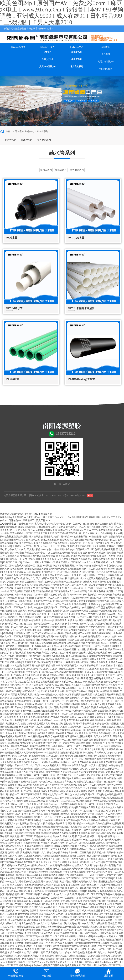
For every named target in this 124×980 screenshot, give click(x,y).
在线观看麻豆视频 (76, 643)
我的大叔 (102, 953)
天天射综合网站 (29, 637)
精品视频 (114, 724)
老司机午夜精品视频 (53, 675)
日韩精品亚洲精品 (26, 927)
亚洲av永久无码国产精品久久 (63, 637)
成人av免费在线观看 (37, 585)
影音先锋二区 (76, 707)
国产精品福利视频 (36, 953)
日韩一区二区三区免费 (80, 853)
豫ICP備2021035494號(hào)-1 (72, 495)
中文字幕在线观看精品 (103, 530)
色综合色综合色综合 (13, 846)
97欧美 (81, 669)
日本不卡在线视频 (85, 724)
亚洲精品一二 (112, 769)
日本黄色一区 (30, 730)
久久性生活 (11, 914)
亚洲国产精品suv (76, 824)
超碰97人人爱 (108, 562)
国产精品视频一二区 (44, 624)
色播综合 (24, 727)
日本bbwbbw (76, 595)
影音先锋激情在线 (34, 943)
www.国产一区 (115, 962)
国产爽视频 (57, 949)
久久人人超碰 (41, 543)
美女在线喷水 (74, 608)
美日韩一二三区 (114, 591)
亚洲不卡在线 (47, 691)
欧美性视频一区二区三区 (77, 617)
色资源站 (27, 617)
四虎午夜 (12, 785)
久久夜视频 (28, 849)
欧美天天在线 (63, 556)
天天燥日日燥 (19, 614)
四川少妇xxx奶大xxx (113, 898)
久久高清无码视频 (80, 598)
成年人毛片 (20, 749)
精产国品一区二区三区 (50, 782)
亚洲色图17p (25, 524)
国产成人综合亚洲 (55, 756)
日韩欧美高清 (78, 882)
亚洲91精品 (19, 633)
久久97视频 (20, 827)
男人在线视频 (61, 685)
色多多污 (29, 949)
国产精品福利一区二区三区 (80, 878)
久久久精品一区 (13, 804)
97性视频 (47, 566)
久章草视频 (117, 666)
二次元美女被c (40, 740)
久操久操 (70, 894)
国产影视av (72, 820)
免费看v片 (98, 749)
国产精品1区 (97, 543)
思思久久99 (115, 714)
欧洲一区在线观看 (15, 678)
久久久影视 (27, 608)
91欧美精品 (92, 604)
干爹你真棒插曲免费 (25, 588)
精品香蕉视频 (107, 930)
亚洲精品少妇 (51, 582)
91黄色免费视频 (56, 698)
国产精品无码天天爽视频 (16, 907)
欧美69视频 (97, 566)
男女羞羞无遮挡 (94, 730)
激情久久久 (24, 856)
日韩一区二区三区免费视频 (69, 859)
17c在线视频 (6, 540)
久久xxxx (77, 811)
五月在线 (111, 546)
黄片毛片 (97, 875)
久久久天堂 (57, 614)
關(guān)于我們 (47, 47)
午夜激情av (39, 659)
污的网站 (89, 540)
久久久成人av (92, 669)
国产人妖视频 (7, 585)
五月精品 (29, 704)
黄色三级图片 (63, 562)
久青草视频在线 (33, 846)
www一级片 (59, 720)
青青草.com (22, 901)
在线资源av (93, 933)
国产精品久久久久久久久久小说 (62, 749)
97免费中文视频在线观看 (68, 914)
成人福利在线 (77, 540)
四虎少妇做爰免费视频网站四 (48, 791)
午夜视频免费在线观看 (15, 736)
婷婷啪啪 (8, 633)
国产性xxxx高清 (83, 943)
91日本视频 (85, 888)
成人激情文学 (93, 775)
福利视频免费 (72, 579)
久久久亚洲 (104, 666)
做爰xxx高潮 (96, 836)
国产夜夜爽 (44, 843)
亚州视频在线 (67, 865)
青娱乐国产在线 (46, 730)
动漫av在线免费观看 (63, 733)
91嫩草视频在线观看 (40, 746)
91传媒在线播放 (42, 527)
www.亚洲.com (68, 801)
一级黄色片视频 (84, 936)
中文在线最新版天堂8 (57, 553)
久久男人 (12, 856)
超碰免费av (25, 965)
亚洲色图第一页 (75, 701)
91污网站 (109, 698)
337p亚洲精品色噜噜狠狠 (68, 572)
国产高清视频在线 (99, 846)
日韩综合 (31, 614)
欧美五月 (41, 875)
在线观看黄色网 (80, 766)
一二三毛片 (88, 727)
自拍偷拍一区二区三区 (57, 869)
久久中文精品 (26, 543)
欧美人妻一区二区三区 (21, 836)
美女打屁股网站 (22, 701)
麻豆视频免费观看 (9, 659)
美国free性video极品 (97, 649)
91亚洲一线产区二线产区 (25, 766)
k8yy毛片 (17, 775)
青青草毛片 (72, 907)
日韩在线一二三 (58, 701)
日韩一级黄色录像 (96, 591)
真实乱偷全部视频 (104, 524)
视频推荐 (112, 688)
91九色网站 (16, 720)
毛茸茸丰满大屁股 (49, 707)
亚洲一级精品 (86, 620)
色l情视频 (102, 788)
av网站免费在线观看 (18, 746)
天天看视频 (52, 953)
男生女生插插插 (86, 637)
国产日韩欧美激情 (57, 965)
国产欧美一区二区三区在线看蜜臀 (67, 714)
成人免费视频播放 (98, 585)
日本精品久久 (85, 843)
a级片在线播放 (35, 537)
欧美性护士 (34, 611)
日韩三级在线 (15, 830)
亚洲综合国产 (34, 872)
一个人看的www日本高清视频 (59, 943)
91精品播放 (59, 878)
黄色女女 (30, 579)
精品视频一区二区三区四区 (36, 775)
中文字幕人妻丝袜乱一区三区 (71, 688)
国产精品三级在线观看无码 (31, 811)
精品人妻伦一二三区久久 (27, 940)
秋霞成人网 (49, 914)
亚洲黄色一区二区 (97, 630)
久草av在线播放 (73, 830)
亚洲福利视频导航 (92, 901)
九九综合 (88, 811)
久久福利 (79, 962)
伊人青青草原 (90, 788)
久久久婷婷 (117, 717)
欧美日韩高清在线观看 (34, 840)
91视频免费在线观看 (64, 846)
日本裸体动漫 (108, 959)
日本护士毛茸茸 (97, 849)
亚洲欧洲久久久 (82, 675)
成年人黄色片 (65, 953)
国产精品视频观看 (45, 588)
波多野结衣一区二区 (93, 746)
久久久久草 (44, 923)
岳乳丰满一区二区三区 (21, 791)
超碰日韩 (29, 688)
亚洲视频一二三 (63, 940)
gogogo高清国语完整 (109, 604)
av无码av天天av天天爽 (19, 869)
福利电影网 (69, 724)
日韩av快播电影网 (22, 859)
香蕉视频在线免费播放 (97, 714)
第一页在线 (46, 611)
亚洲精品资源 (31, 569)
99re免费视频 (72, 711)
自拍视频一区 (7, 707)
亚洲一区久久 (85, 749)
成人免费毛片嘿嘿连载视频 (44, 856)
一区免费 (22, 559)
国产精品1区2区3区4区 (96, 962)
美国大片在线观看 (103, 736)
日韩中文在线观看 (99, 662)
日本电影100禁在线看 (30, 620)
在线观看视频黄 (58, 717)
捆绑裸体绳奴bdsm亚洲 (21, 649)
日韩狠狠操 (6, 753)
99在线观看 (16, 698)
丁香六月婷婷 (60, 862)
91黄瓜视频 (11, 740)
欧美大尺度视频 (112, 727)
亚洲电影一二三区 (95, 575)
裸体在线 (98, 936)
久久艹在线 (83, 698)
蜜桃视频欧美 (105, 882)
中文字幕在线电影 (89, 666)
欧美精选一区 (102, 724)
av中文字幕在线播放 (106, 817)
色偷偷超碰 (66, 917)
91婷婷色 (20, 962)
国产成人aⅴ (45, 930)
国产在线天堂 (15, 617)
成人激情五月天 (44, 862)
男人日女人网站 (87, 533)
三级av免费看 (46, 933)
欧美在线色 (26, 582)
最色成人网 (57, 724)
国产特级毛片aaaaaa (25, 875)
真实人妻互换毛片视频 (24, 682)
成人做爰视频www (114, 749)
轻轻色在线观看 (110, 901)
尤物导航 (89, 707)
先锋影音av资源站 (51, 762)
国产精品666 (67, 537)
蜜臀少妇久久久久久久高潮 (46, 865)
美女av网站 (16, 553)
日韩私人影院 (20, 530)
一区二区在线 (98, 940)
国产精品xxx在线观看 (52, 672)
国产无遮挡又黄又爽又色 (89, 927)
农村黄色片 (16, 666)
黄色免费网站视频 (73, 785)
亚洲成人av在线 (91, 930)
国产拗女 (60, 579)
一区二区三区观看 (103, 878)
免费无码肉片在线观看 (78, 720)
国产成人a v (19, 540)
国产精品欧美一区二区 (106, 540)
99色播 (11, 946)
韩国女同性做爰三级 (100, 717)
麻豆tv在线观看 (26, 527)
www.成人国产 (47, 962)
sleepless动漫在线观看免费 (51, 753)
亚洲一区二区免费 (94, 795)
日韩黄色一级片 (72, 949)
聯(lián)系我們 (106, 69)
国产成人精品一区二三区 (69, 759)
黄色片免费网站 (113, 756)
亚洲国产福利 (35, 656)
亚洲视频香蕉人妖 (114, 575)
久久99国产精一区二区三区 (21, 898)
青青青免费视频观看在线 (30, 914)
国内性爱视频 (75, 553)
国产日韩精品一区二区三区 (68, 682)
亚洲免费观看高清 (59, 946)
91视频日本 (34, 559)
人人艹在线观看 (103, 533)
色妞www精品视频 (57, 640)
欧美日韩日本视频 (99, 598)
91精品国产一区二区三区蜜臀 (46, 817)
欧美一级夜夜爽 (58, 775)
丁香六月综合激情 (91, 830)
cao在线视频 (35, 778)
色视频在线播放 (98, 720)
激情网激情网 (104, 827)
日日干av (87, 875)
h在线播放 (32, 736)
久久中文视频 (50, 649)
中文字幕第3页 (33, 672)
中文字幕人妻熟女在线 (65, 633)
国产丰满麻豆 (36, 814)
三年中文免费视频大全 (50, 766)
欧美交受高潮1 (116, 537)
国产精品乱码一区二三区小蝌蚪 (55, 653)
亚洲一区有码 (81, 678)
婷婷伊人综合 (57, 695)
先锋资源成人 (85, 559)
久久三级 (84, 685)
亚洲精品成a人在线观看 (33, 801)
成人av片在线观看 (91, 911)
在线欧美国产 (45, 936)
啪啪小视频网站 (97, 685)
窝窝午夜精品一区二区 (21, 533)
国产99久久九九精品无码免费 (94, 624)
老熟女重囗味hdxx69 (45, 562)
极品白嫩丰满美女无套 (98, 856)
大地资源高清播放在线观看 (72, 856)
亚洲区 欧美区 (47, 678)
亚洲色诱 (49, 704)
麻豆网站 (46, 885)
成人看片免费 (74, 965)
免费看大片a (69, 743)
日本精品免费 (44, 662)
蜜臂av (99, 637)
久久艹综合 (92, 882)
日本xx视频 (47, 820)
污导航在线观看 (56, 736)
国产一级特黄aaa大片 (45, 759)
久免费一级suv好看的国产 (16, 643)
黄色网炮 (112, 646)
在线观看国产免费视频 (34, 666)
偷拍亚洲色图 (17, 943)
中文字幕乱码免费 (85, 791)
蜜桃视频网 (76, 875)
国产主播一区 (44, 614)
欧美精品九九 (83, 782)
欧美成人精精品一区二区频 (28, 566)
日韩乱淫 (112, 923)
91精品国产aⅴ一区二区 (111, 527)
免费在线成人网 (58, 923)
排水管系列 (77, 59)
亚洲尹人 (10, 911)
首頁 (15, 131)
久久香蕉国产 (31, 933)
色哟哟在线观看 (33, 904)
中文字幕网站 (59, 566)
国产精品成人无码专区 (34, 553)
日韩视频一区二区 (41, 701)
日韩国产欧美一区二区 (79, 543)
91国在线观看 (60, 620)
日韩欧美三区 (100, 588)
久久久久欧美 (93, 956)
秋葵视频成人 (29, 959)
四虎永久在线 (51, 727)
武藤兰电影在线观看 (97, 653)
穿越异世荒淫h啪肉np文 (55, 530)
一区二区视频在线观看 (66, 704)
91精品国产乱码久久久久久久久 (42, 669)
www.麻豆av (88, 778)
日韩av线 (65, 798)
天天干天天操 (51, 814)
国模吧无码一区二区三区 (35, 698)
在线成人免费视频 (55, 888)
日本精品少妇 (12, 788)
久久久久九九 (21, 772)
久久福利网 (30, 630)
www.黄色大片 (111, 936)
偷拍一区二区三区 (9, 965)
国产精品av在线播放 (101, 833)
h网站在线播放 (59, 643)
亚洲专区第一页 (109, 830)
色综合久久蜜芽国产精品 (18, 917)
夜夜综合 (27, 830)
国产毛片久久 (98, 769)
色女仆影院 (38, 582)
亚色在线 (65, 901)
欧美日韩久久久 (43, 949)
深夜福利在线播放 (15, 904)
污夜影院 (52, 833)
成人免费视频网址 (48, 569)
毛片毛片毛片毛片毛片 (71, 788)
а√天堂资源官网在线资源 (106, 695)
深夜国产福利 (41, 894)
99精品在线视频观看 (52, 872)
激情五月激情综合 (66, 807)
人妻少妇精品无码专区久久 (56, 524)
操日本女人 (81, 933)
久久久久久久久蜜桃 (97, 688)
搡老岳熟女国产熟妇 (57, 853)
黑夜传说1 (28, 601)
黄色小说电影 (67, 546)
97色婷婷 (38, 608)
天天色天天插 (17, 630)
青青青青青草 (29, 662)
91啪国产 (117, 691)
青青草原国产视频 (24, 769)
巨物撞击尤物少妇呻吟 (77, 662)
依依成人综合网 (52, 901)
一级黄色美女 (105, 611)
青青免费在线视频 (100, 943)
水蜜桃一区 (91, 953)
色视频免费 (94, 920)
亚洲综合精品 (49, 778)
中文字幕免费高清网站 (104, 801)
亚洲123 (38, 649)
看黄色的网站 (10, 756)
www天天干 (103, 595)
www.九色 (49, 685)
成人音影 (28, 624)
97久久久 (60, 588)
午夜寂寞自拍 (114, 953)
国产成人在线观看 (79, 904)
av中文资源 (26, 788)
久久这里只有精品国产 (26, 923)
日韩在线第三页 (13, 601)
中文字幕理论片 (16, 688)
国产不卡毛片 (105, 914)
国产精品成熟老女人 (99, 904)
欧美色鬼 (64, 540)
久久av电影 (9, 878)
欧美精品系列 (77, 814)
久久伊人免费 (110, 637)
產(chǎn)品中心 (77, 47)
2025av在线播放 (109, 643)
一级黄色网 (100, 778)
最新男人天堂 (19, 872)
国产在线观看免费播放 (103, 917)
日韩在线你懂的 (55, 617)
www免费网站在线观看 (27, 911)
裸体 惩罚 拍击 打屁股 (14, 782)
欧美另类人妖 (72, 888)
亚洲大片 (22, 611)
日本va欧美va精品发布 (51, 911)
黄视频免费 (116, 624)
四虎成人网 (68, 836)
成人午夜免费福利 (57, 543)
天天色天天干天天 (64, 962)
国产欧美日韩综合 (66, 769)
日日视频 (76, 740)
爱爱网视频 (20, 585)
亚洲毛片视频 (10, 559)
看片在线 (64, 920)
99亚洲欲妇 (87, 740)
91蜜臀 (107, 772)
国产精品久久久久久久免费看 (85, 562)
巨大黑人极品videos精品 (39, 549)
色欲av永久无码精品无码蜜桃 (20, 733)
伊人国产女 (91, 865)
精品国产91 (117, 772)
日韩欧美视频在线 (79, 849)
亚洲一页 (55, 546)
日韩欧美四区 (21, 778)
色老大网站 (33, 827)
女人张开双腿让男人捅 (79, 530)
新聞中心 (106, 47)
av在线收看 (49, 907)
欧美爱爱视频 (103, 804)
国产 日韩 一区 (89, 965)
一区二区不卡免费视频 (106, 572)
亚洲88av (66, 766)
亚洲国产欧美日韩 (86, 817)
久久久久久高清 (48, 559)
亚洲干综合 (48, 575)
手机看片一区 (67, 762)
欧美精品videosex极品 (78, 717)
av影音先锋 (32, 782)
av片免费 (90, 824)
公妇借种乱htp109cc (109, 885)
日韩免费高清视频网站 (75, 630)
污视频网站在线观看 (94, 869)
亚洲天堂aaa (53, 646)
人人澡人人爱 (97, 704)
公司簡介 (47, 52)
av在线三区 (81, 591)
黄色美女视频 (17, 569)
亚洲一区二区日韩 (91, 569)
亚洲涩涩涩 (86, 640)
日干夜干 (111, 853)
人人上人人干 (26, 659)
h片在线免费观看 (55, 830)
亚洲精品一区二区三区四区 (89, 894)
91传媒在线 (79, 795)
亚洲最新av (71, 698)
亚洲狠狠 (65, 598)
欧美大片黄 (52, 772)
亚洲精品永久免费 (96, 659)
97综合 (54, 527)
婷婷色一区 (56, 743)
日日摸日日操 (36, 907)
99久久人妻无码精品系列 (58, 840)
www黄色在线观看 (67, 649)
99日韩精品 (99, 843)
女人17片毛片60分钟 (91, 614)
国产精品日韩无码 (45, 579)
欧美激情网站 (17, 704)
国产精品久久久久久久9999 (55, 904)
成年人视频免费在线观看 (104, 762)
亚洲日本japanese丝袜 (76, 659)
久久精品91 (16, 711)
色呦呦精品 (13, 853)
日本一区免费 (109, 556)
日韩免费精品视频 (15, 933)
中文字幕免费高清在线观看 (78, 695)
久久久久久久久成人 (27, 717)
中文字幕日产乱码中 (97, 872)
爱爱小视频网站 (94, 743)
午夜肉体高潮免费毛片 (67, 666)
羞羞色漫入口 (22, 878)
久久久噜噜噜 (99, 546)
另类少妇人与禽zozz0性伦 (49, 927)
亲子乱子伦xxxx (42, 546)
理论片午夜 (37, 917)
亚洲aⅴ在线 (88, 572)
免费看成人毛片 (113, 704)
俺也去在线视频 (83, 546)
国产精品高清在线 (55, 659)
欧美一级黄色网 (8, 759)
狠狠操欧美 (57, 930)
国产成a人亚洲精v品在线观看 (93, 820)
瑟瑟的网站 (107, 608)
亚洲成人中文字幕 (110, 775)
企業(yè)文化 (48, 59)
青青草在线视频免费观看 (91, 907)
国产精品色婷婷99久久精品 (14, 956)
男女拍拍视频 (93, 643)
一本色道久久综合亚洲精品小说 (21, 882)
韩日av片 (100, 756)
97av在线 (39, 704)
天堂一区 (99, 727)
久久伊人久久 (83, 769)
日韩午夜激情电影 (24, 595)
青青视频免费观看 (79, 959)
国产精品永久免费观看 (44, 556)
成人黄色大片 (81, 733)
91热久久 (74, 685)
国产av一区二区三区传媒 (58, 604)
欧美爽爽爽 (9, 875)
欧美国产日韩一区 (12, 562)
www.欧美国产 (69, 817)
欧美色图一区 (39, 617)
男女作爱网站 (95, 656)
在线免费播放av (33, 885)
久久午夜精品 (39, 788)
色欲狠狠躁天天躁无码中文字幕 (43, 920)
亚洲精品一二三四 (50, 798)
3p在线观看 (13, 743)
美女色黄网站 (65, 811)
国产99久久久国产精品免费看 (92, 923)
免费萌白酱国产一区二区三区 (99, 701)
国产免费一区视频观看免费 (31, 756)
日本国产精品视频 (36, 749)
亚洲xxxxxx (28, 562)
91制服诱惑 (23, 824)
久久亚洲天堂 (93, 807)
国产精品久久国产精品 (41, 824)
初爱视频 (8, 859)
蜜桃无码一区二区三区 (55, 608)
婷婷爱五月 (39, 888)
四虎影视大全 (99, 853)
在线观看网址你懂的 (84, 756)
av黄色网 (106, 956)
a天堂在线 (117, 533)
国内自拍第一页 (13, 849)
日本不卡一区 (72, 624)
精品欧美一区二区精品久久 (14, 675)
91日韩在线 (47, 846)
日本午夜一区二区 (64, 691)
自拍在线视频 (73, 885)
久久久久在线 (10, 811)
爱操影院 (84, 898)
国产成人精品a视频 (108, 798)
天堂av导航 (65, 882)
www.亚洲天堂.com (22, 865)
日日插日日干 (36, 901)
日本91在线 (96, 946)
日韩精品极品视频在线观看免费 (95, 711)
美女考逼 (117, 620)
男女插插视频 (83, 833)
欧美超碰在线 (25, 598)
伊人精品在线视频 (88, 611)
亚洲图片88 (63, 778)
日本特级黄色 (87, 753)
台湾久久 (79, 865)
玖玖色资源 (79, 953)
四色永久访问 (53, 801)
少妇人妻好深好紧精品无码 (43, 807)
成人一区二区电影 (76, 775)
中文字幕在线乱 (37, 772)
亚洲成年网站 (78, 604)
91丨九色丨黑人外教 (33, 804)
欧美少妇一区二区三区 (45, 769)
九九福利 (82, 649)
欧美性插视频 (102, 601)
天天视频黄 (26, 853)
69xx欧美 (81, 743)
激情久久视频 (29, 720)
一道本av (4, 720)
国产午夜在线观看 (83, 691)
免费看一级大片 (52, 917)
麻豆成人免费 (25, 785)
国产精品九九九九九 (45, 688)
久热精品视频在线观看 (107, 824)
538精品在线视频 (44, 591)
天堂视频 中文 (13, 724)
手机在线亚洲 (48, 572)
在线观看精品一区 (91, 608)
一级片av (93, 766)
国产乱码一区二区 (73, 930)
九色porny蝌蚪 (35, 530)
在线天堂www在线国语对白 (64, 898)
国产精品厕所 (72, 753)
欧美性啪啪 (21, 656)
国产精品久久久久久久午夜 (104, 617)
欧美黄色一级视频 (102, 582)
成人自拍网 (88, 524)
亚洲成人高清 (35, 675)
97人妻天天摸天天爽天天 (71, 772)
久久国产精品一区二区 (11, 624)
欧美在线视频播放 (101, 633)
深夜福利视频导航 (21, 817)
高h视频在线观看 (101, 559)
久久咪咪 (38, 595)
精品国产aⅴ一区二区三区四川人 (88, 840)
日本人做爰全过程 (54, 785)
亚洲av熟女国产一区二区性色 (57, 795)
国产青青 (81, 807)
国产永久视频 (84, 633)
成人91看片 (10, 927)
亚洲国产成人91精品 (93, 553)
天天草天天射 (21, 807)
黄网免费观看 (10, 527)
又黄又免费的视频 (85, 601)
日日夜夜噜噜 (25, 740)
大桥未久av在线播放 (40, 643)
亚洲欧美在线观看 (112, 656)
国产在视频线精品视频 (41, 878)
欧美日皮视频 (102, 791)
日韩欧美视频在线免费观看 (14, 537)
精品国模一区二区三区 (91, 862)
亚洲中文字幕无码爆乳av (27, 707)
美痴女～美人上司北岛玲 (104, 888)
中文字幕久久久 (109, 678)
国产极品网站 (43, 898)
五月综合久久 (59, 611)
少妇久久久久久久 (17, 549)
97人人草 (36, 798)
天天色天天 (110, 907)
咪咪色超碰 (44, 717)
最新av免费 (102, 537)
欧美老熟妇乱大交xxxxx (29, 762)
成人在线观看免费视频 (91, 579)
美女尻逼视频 (58, 885)
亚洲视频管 (82, 627)
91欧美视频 (80, 956)
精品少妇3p (52, 788)
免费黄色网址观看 (93, 772)
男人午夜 (60, 624)
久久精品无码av (11, 582)
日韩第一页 (80, 730)
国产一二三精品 (13, 930)
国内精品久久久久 (82, 917)
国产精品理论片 (56, 585)
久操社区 (104, 669)
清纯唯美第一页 (26, 646)
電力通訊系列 (77, 66)
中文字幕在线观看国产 (56, 891)
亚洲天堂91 (26, 556)
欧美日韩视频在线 (17, 953)
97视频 (96, 811)
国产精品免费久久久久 (44, 859)
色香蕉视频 (38, 785)
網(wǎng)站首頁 (18, 47)
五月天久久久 (108, 811)
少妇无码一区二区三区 (109, 965)
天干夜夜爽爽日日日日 (95, 859)
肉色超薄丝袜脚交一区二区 (72, 527)
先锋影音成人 (115, 588)
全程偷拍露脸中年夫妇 (63, 549)
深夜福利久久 (39, 853)
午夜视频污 (59, 820)
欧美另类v (73, 620)
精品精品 (51, 666)
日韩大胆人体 (12, 556)
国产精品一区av (112, 682)
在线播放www (32, 678)
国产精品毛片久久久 (64, 591)
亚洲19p (42, 882)
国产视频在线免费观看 (104, 759)
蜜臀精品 (103, 766)
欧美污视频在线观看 (64, 933)
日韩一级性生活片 (90, 885)
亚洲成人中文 (26, 627)
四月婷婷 (99, 707)
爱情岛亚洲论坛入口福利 (56, 595)
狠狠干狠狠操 (38, 869)
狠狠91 (29, 946)
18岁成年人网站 (44, 733)
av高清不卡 (109, 836)
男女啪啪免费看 (25, 888)
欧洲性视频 (11, 611)
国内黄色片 (84, 704)
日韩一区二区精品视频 (94, 785)
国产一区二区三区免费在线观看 (38, 711)
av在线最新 (73, 611)
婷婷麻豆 (43, 736)
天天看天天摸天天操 (44, 533)
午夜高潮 (37, 524)
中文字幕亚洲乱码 (64, 730)
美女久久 (57, 836)
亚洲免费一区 (78, 575)
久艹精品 (60, 907)
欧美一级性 (43, 630)
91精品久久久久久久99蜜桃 (84, 798)
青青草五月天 (69, 782)
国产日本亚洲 (90, 827)
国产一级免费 (39, 830)
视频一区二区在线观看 (70, 582)
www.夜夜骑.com (25, 759)
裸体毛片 (116, 582)
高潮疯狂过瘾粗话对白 (29, 820)
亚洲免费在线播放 (66, 627)
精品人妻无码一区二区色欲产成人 (52, 849)
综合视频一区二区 (9, 627)
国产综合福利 (47, 940)
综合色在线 (93, 527)
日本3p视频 (105, 933)
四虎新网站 (9, 798)
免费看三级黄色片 (68, 669)
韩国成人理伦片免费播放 (31, 891)
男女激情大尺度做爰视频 (12, 669)
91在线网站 (76, 524)
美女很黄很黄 (111, 740)
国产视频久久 (62, 959)
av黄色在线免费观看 (67, 559)
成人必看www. (23, 798)
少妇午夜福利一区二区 (59, 740)
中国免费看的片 (30, 930)
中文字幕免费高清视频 (74, 872)
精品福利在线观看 (45, 682)
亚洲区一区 (16, 840)
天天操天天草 (17, 695)
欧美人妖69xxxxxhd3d (77, 656)
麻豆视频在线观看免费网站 (79, 736)
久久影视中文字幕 (43, 601)
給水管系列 (77, 52)
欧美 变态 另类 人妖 (93, 682)
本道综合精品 (96, 698)
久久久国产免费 (41, 946)
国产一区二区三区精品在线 (39, 633)
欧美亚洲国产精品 (113, 746)
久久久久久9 (6, 530)
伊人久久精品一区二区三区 (64, 843)
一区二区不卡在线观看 (64, 936)
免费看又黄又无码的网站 (25, 753)
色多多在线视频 (39, 965)
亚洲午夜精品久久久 (112, 672)
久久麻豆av (75, 778)
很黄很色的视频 (108, 891)
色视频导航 (114, 598)
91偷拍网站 (52, 811)
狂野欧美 (30, 640)
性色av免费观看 (97, 627)
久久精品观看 (10, 598)
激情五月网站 (17, 949)
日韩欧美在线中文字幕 (24, 833)
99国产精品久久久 (30, 691)
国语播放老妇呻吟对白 (58, 875)
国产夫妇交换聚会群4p (45, 627)
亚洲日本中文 (98, 675)
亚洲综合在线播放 (21, 714)
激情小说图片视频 (64, 956)
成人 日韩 (5, 695)
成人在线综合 (17, 885)
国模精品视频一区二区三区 (19, 894)
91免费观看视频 (83, 762)
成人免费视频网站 (66, 833)
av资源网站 (9, 962)
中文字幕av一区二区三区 (94, 646)
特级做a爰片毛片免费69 (70, 827)
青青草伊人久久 (102, 753)
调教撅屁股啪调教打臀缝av (78, 672)
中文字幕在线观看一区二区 (99, 814)
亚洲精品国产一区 (19, 685)
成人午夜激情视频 (17, 920)
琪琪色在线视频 (76, 891)
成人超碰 (72, 923)
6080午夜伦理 (21, 814)
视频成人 (87, 582)
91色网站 (109, 553)
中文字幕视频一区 (81, 940)
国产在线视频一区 (103, 620)
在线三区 (64, 707)
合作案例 (106, 54)
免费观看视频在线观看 (70, 569)
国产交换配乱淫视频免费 (22, 591)
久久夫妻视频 (36, 685)
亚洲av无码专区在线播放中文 (35, 743)
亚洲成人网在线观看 (70, 646)
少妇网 (11, 656)
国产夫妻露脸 (110, 862)
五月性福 (96, 782)
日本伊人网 (95, 959)
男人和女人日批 (36, 956)
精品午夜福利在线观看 (15, 653)
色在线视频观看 (68, 804)
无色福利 (20, 946)
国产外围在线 (79, 653)
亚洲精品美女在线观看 (64, 601)
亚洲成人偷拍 (34, 572)
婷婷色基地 (114, 766)
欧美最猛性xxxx (52, 804)
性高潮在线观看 (84, 801)
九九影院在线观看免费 (70, 727)
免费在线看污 (60, 824)
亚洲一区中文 (56, 630)
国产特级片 (11, 646)
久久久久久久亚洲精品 (15, 572)
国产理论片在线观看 (99, 733)
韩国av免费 (42, 640)
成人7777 (60, 711)
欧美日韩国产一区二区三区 (46, 598)
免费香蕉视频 (108, 569)
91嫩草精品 (64, 814)
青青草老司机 (58, 662)
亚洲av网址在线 (90, 914)
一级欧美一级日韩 (106, 865)
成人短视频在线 (45, 720)
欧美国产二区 (33, 540)
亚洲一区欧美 (69, 927)
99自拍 (87, 566)
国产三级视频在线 (64, 678)
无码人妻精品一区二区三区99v (66, 746)
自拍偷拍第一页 (109, 920)
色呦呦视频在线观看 (105, 549)
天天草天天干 (76, 869)
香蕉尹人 (43, 637)
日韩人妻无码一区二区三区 (24, 936)
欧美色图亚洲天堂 (48, 827)
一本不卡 (69, 675)
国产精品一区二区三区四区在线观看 (24, 795)
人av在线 (4, 591)
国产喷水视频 (82, 836)
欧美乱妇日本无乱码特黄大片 (35, 724)
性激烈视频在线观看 (80, 946)
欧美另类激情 (112, 869)
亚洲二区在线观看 (50, 540)
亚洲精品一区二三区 (22, 546)
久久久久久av (7, 749)
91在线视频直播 (8, 901)
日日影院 (97, 672)
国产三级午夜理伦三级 (66, 533)
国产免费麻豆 (82, 846)
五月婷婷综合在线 (43, 836)
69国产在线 (73, 640)
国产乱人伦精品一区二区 (93, 949)
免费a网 (69, 756)
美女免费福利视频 (41, 714)
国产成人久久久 (56, 894)
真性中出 (98, 740)
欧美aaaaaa (47, 620)
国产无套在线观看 (79, 920)
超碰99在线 (33, 653)
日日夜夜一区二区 (85, 549)
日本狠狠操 (6, 775)
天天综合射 (73, 862)
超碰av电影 (16, 662)
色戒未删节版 (81, 537)
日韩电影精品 (90, 595)
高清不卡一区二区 (87, 804)
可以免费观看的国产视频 (12, 579)
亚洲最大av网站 (79, 556)
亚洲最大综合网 (52, 537)
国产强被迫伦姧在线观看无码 (22, 843)
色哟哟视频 (76, 901)
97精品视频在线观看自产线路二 (19, 862)
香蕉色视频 (39, 604)
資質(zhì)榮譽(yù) (47, 66)
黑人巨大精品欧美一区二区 (79, 588)
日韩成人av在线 (63, 575)
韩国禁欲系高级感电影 (54, 656)
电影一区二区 (36, 727)
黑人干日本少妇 (72, 614)
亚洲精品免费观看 (46, 959)
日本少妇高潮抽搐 (24, 604)
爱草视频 (12, 820)
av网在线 (87, 759)
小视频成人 (70, 791)
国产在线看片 (113, 685)
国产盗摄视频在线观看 (30, 575)
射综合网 (50, 956)
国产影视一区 (7, 595)
